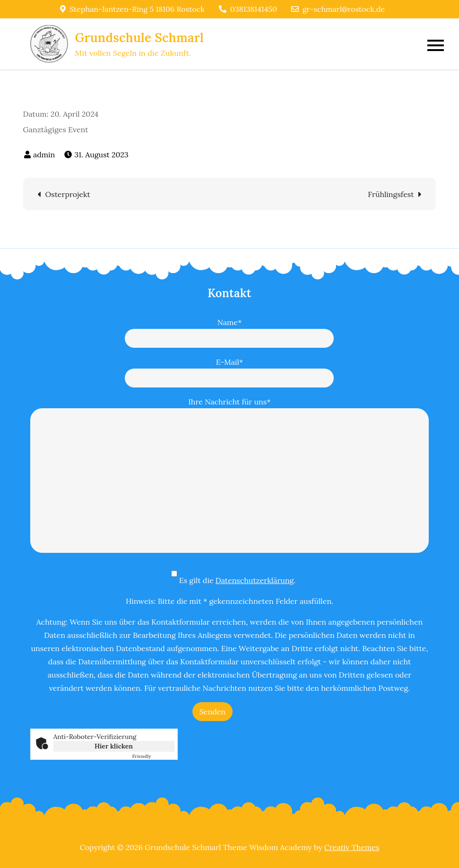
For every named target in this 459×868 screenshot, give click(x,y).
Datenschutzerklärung (255, 580)
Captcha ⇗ (153, 756)
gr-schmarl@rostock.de (338, 9)
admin (44, 155)
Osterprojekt (68, 194)
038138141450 (248, 9)
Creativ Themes (352, 847)
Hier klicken (114, 746)
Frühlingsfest (391, 194)
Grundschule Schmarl (139, 38)
